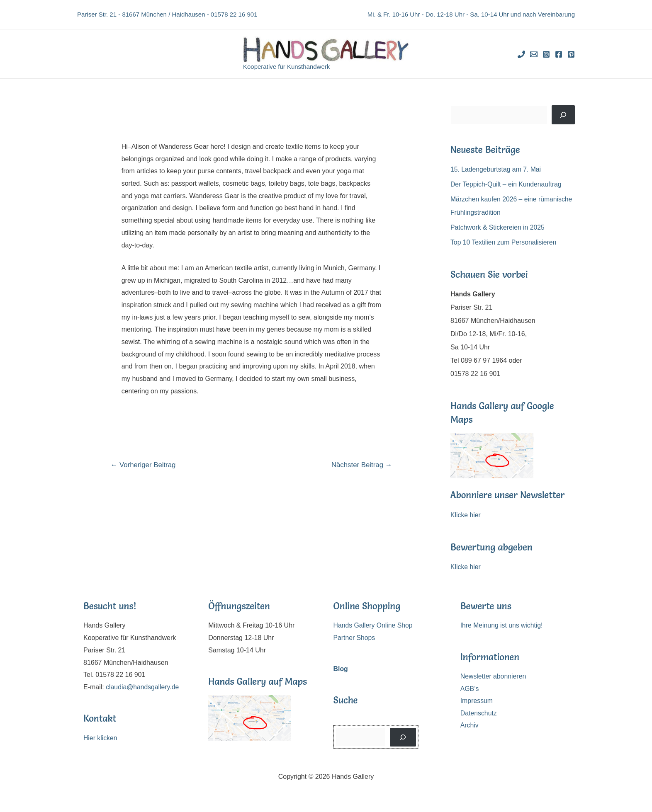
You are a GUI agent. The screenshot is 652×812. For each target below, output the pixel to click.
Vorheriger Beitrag (144, 465)
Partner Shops (355, 638)
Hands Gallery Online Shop (374, 625)
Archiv (470, 726)
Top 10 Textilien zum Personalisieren (504, 242)
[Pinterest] (571, 54)
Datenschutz (479, 713)
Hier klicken (101, 738)
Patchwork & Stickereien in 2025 (498, 227)
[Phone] (521, 54)
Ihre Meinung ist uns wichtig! (502, 625)
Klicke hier (466, 515)
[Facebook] (559, 54)
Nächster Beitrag (361, 465)
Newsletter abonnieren (494, 676)
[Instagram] (546, 54)
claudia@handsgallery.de (143, 687)
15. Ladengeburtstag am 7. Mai (496, 169)
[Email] (534, 54)
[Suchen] (563, 115)
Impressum (477, 701)
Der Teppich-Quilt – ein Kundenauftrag (507, 184)
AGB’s (470, 689)
